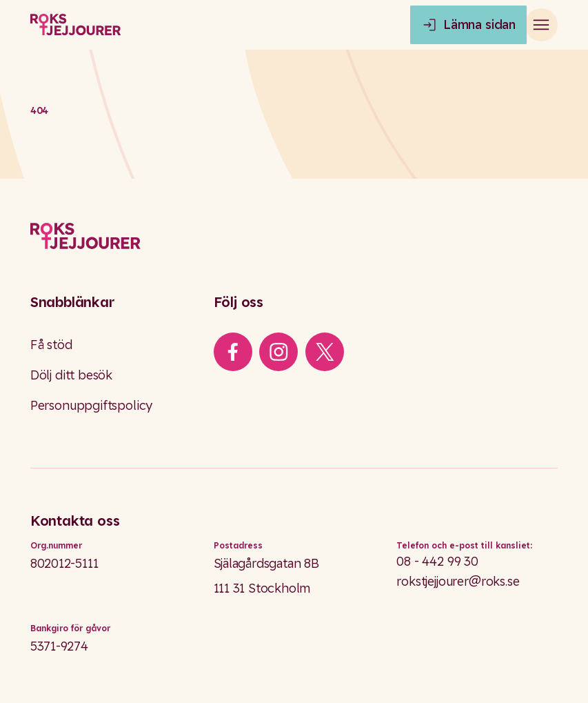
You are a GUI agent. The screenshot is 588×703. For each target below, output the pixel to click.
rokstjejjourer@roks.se (458, 581)
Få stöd (51, 345)
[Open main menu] (541, 25)
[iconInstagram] (279, 352)
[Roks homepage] (75, 25)
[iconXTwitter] (325, 352)
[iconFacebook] (233, 352)
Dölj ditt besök (71, 375)
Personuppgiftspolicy (91, 405)
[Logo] (294, 236)
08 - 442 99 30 (437, 561)
